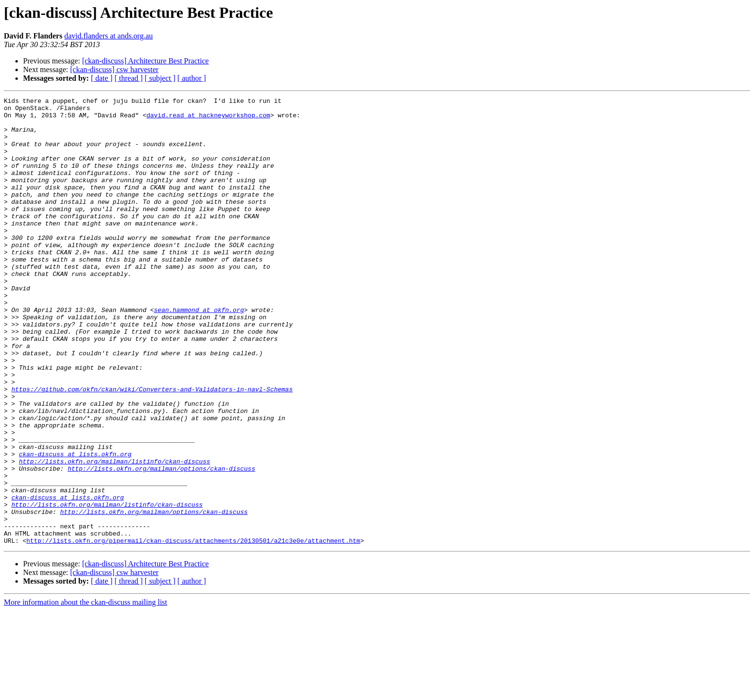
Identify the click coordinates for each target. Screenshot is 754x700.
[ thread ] (129, 78)
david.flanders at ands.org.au (109, 36)
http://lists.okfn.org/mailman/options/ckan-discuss (162, 543)
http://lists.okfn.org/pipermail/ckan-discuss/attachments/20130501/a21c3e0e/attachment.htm (193, 630)
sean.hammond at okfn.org (199, 353)
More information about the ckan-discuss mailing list (86, 692)
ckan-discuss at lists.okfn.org (75, 526)
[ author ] (192, 78)
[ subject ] (160, 78)
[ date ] (102, 78)
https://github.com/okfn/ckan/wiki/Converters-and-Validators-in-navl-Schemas (152, 448)
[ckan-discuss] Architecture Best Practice (145, 61)
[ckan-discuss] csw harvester (114, 69)
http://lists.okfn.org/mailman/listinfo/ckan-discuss (114, 535)
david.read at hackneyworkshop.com (208, 119)
